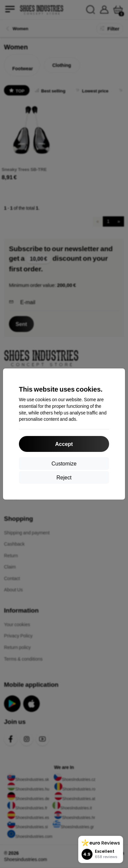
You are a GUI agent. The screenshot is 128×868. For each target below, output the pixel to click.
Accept (64, 444)
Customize (64, 463)
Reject (64, 477)
